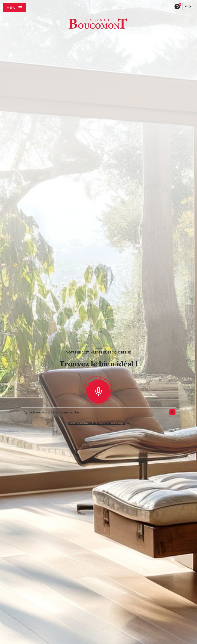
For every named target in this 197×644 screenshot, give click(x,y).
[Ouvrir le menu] (15, 8)
